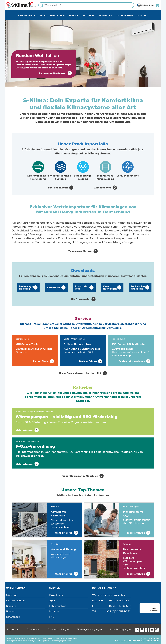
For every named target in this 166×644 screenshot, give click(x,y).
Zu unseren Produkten (53, 73)
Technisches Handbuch (138, 287)
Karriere (11, 606)
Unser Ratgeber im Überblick (80, 476)
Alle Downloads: (80, 299)
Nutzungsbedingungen (89, 629)
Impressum (13, 629)
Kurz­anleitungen (110, 287)
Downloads (56, 595)
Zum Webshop (103, 188)
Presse (10, 611)
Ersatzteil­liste (81, 287)
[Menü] (158, 605)
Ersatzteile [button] (57, 15)
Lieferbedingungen (120, 629)
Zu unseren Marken (80, 251)
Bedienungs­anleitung (26, 287)
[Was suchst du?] (86, 5)
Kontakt (143, 15)
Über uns (12, 595)
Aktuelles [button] (105, 15)
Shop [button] (43, 15)
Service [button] (74, 15)
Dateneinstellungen (58, 629)
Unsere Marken (15, 600)
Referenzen (13, 617)
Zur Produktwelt (58, 188)
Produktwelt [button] (27, 15)
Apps (52, 600)
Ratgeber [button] (89, 15)
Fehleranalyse (58, 606)
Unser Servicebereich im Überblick (80, 373)
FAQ (52, 617)
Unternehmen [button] (125, 15)
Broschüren (54, 287)
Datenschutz (33, 629)
